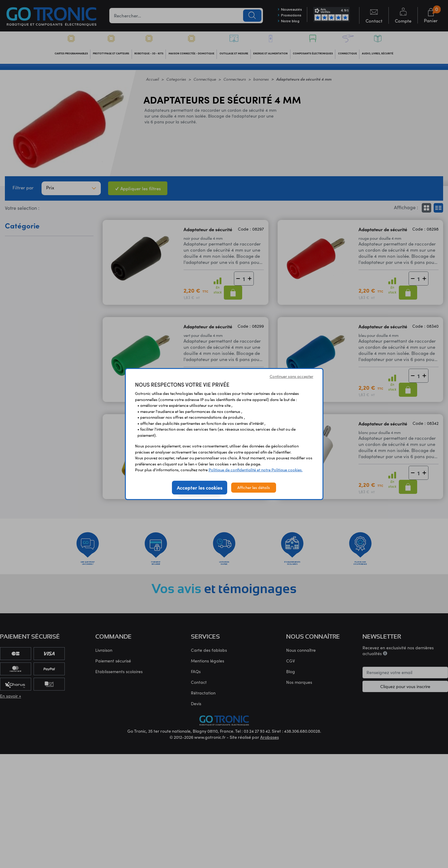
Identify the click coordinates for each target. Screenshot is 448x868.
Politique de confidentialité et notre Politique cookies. (256, 470)
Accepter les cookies (200, 487)
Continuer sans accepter (291, 376)
